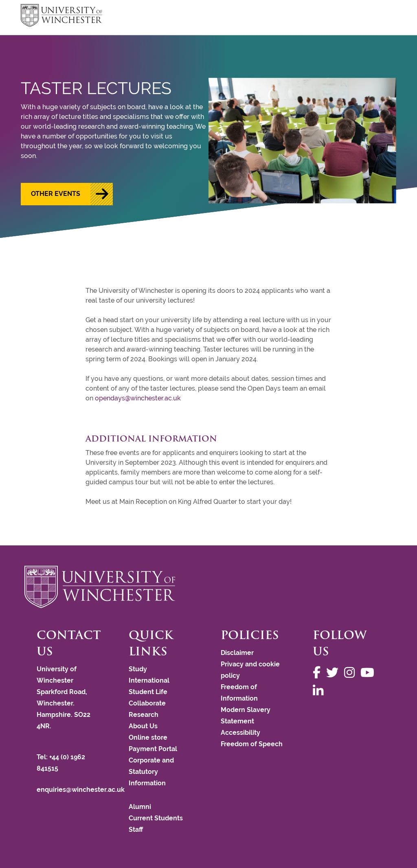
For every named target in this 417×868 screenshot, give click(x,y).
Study (138, 669)
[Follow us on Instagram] (351, 673)
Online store (148, 737)
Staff (136, 830)
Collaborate (147, 703)
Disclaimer (237, 653)
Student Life (148, 692)
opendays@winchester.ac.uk (138, 398)
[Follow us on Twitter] (334, 673)
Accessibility (240, 733)
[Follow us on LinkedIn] (320, 691)
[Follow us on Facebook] (319, 673)
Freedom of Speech (252, 744)
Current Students (156, 818)
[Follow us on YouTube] (369, 673)
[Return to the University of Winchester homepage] (208, 587)
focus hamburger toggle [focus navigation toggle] (382, 16)
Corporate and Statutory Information (151, 772)
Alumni (140, 807)
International (149, 680)
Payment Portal (153, 749)
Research (144, 715)
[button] (67, 194)
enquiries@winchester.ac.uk (81, 790)
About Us (143, 726)
